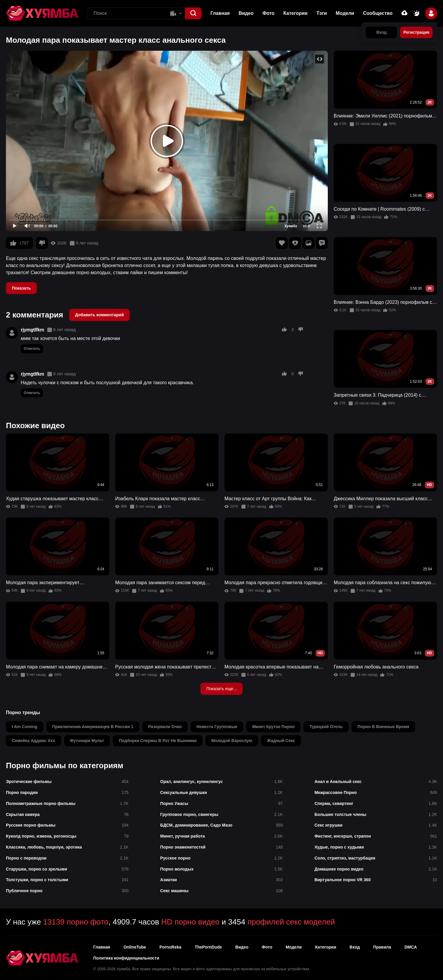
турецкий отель (326, 727)
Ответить (32, 349)
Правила (382, 947)
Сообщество (378, 13)
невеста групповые (217, 727)
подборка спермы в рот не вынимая (158, 741)
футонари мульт (87, 741)
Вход (355, 947)
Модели (345, 13)
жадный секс (281, 741)
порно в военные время (383, 727)
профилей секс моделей (291, 922)
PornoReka (170, 947)
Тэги (322, 13)
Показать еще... (221, 689)
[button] (193, 13)
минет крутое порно (273, 727)
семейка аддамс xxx (34, 741)
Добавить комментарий (99, 315)
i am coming (25, 727)
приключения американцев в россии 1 (93, 727)
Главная (220, 13)
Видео (246, 13)
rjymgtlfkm (33, 330)
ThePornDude (208, 947)
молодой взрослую (232, 741)
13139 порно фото (76, 922)
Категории (295, 13)
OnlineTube (135, 947)
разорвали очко (165, 727)
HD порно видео (190, 922)
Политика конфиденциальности (126, 958)
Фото (268, 13)
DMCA (411, 947)
